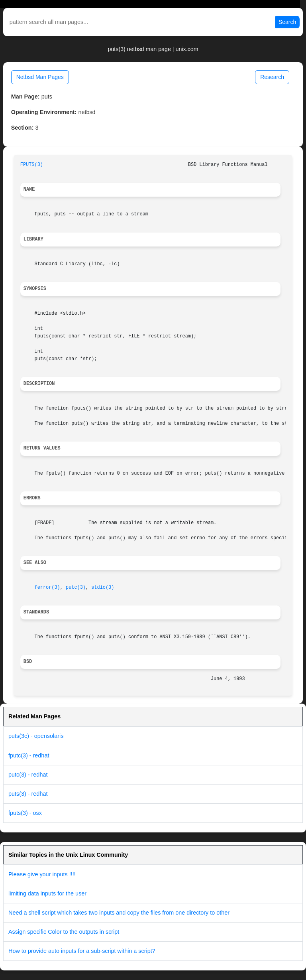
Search (287, 22)
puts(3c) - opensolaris (36, 736)
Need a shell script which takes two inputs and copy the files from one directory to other (119, 913)
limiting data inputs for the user (47, 893)
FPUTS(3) (32, 165)
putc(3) (76, 588)
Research (272, 77)
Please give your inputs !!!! (42, 874)
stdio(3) (103, 588)
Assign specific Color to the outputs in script (64, 932)
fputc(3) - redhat (29, 755)
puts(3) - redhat (28, 794)
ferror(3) (47, 588)
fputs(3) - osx (25, 813)
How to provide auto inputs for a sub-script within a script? (82, 951)
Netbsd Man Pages (40, 77)
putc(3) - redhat (28, 775)
